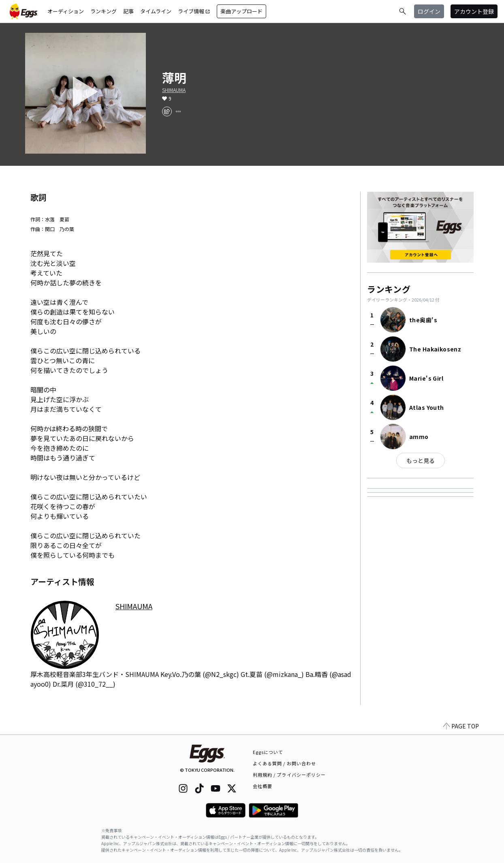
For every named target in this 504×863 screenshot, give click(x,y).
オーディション (66, 11)
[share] (167, 111)
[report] (178, 111)
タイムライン (156, 11)
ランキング (104, 11)
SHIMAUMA (174, 90)
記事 (128, 11)
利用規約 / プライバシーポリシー (289, 775)
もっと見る (421, 460)
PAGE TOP (461, 730)
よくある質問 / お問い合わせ (285, 763)
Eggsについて (268, 752)
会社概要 (263, 786)
